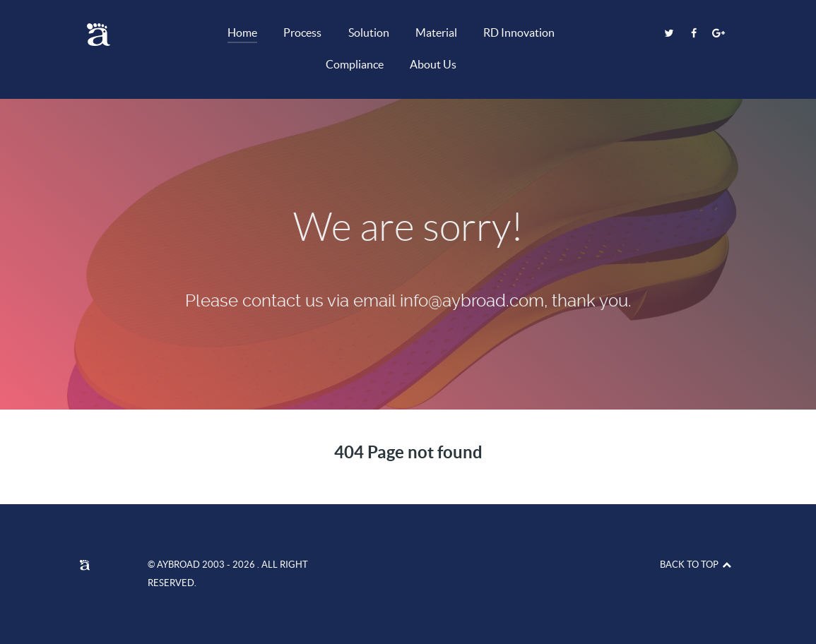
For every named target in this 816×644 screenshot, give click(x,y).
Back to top (696, 565)
